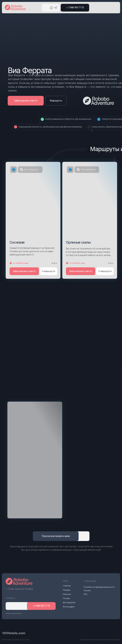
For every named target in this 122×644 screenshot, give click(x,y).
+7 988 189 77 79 (41, 606)
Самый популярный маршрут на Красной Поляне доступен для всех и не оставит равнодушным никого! (32, 251)
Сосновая (17, 242)
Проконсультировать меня (56, 536)
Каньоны (67, 594)
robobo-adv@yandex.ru (14, 613)
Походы (66, 598)
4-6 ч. (54, 263)
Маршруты (56, 101)
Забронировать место (26, 101)
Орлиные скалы (78, 242)
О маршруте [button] (48, 271)
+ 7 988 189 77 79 (75, 8)
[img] (35, 460)
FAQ (85, 594)
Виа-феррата (32, 170)
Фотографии (69, 607)
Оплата (87, 590)
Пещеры (67, 590)
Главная (67, 586)
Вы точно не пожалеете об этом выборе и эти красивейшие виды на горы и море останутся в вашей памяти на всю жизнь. (89, 252)
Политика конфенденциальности (99, 587)
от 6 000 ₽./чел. (21, 263)
